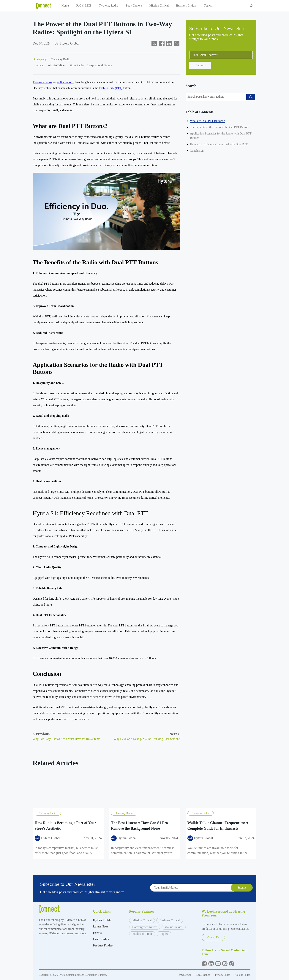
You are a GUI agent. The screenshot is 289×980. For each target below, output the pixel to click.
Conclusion (197, 151)
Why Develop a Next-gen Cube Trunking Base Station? (147, 739)
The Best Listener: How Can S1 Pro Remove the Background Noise (139, 826)
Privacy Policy (223, 975)
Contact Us (213, 937)
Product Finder (103, 945)
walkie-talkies (65, 82)
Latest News (101, 926)
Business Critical (186, 5)
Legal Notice (203, 975)
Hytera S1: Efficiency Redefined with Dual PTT (219, 144)
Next (175, 734)
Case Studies (101, 939)
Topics (209, 5)
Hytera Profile (102, 920)
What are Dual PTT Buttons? (207, 121)
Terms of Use (185, 975)
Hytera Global (70, 43)
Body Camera (134, 5)
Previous (41, 734)
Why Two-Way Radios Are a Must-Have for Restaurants (66, 739)
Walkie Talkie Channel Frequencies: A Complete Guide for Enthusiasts (218, 826)
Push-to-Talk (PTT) (111, 88)
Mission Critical (159, 5)
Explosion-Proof (142, 934)
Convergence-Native (145, 927)
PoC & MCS (84, 5)
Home (65, 5)
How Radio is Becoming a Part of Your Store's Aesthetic (65, 826)
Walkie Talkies (174, 927)
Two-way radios (42, 82)
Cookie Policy (243, 975)
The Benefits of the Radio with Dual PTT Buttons (220, 127)
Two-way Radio (108, 5)
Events (97, 933)
